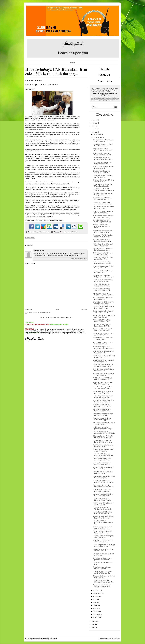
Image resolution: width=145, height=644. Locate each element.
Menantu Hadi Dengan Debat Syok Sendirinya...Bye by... (102, 388)
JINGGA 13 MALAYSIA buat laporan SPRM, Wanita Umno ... (103, 482)
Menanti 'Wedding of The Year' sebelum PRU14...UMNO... (103, 573)
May (95, 605)
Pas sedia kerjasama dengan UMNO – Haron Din (102, 568)
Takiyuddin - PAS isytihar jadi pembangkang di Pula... (102, 491)
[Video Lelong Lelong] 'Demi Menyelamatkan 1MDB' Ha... (102, 263)
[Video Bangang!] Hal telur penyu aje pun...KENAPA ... (104, 504)
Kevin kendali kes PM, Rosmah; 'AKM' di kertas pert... (103, 254)
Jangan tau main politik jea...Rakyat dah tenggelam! (103, 150)
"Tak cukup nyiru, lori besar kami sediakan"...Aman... (103, 446)
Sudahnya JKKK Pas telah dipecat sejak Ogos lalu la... (103, 537)
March (95, 611)
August (96, 596)
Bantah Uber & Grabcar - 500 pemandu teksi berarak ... (102, 559)
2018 (93, 123)
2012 (93, 627)
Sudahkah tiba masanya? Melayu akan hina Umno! (103, 181)
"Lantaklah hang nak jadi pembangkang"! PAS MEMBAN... (104, 433)
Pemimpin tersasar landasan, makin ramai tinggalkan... (102, 419)
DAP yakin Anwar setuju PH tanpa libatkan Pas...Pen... (103, 370)
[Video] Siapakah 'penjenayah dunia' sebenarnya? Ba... (103, 397)
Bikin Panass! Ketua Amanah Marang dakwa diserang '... (102, 410)
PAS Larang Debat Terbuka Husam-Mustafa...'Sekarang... (103, 486)
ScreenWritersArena (113, 639)
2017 (93, 126)
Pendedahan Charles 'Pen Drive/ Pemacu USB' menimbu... (103, 232)
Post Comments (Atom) (43, 313)
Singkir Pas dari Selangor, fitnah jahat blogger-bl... (103, 168)
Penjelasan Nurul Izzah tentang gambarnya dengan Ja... (103, 392)
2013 (93, 624)
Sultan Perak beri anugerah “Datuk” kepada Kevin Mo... (102, 221)
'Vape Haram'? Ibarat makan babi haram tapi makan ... (103, 208)
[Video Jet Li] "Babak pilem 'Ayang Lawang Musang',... (104, 357)
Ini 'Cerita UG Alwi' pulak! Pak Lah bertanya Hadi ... (103, 272)
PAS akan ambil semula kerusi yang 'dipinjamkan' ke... (102, 330)
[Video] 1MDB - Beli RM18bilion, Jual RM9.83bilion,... (103, 176)
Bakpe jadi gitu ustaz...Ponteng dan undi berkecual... (103, 541)
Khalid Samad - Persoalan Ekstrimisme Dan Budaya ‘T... (103, 154)
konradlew (55, 318)
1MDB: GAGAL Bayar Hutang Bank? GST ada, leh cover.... (102, 442)
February (96, 615)
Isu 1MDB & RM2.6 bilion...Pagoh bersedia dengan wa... (103, 145)
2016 (93, 129)
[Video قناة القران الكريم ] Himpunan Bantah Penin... (102, 499)
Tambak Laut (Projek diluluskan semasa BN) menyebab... (103, 236)
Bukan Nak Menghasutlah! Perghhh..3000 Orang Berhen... (103, 348)
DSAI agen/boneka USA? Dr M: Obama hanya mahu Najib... (103, 437)
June (95, 602)
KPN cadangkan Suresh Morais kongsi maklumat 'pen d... (103, 250)
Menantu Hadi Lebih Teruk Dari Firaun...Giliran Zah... (103, 473)
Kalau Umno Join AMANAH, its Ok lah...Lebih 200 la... (103, 352)
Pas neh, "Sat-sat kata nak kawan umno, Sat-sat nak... (104, 450)
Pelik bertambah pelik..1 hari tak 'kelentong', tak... (103, 339)
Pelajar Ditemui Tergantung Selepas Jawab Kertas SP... (102, 290)
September (97, 594)
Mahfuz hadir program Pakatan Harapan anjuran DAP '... (103, 415)
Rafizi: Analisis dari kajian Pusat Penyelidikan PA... (103, 299)
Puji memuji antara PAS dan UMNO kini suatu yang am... (104, 477)
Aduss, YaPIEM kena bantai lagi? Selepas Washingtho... (103, 468)
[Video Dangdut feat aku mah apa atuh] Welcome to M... (104, 546)
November (97, 138)
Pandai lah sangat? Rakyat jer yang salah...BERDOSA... (102, 528)
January (96, 617)
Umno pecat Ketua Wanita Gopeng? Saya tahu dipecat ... (103, 294)
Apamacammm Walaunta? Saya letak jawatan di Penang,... (103, 217)
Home (72, 63)
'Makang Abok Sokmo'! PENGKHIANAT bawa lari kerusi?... (101, 226)
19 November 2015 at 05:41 (79, 259)
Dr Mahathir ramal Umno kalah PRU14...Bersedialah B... (103, 185)
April (95, 608)
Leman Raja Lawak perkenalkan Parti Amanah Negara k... (103, 495)
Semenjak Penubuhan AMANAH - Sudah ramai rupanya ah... (103, 401)
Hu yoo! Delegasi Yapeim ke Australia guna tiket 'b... (102, 459)
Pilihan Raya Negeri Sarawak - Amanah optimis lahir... (102, 199)
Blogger (69, 318)
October (96, 591)
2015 (93, 132)
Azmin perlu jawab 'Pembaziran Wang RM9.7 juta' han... (103, 383)
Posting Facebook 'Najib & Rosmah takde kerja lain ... (102, 241)
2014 (93, 621)
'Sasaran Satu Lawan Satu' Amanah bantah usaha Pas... (103, 203)
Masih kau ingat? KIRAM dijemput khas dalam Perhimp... (104, 307)
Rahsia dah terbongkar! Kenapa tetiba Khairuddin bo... (103, 141)
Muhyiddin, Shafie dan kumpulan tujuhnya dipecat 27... (103, 361)
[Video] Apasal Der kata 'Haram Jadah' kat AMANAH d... (103, 334)
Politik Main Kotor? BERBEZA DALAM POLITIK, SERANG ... (102, 406)
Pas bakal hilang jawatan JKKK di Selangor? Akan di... (103, 267)
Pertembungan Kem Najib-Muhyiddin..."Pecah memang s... (103, 276)
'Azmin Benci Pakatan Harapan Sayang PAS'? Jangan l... (103, 194)
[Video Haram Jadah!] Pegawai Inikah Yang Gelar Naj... (103, 245)
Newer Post (29, 310)
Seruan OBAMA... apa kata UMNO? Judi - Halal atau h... (104, 316)
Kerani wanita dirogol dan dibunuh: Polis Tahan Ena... (104, 577)
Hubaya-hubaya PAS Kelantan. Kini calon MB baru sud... (103, 513)
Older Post (84, 310)
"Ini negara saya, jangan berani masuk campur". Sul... (103, 343)
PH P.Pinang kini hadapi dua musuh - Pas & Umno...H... (104, 424)
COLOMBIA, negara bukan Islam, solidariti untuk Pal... (103, 550)
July (95, 599)
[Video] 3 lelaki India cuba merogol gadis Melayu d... (102, 285)
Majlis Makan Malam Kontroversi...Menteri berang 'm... (103, 523)
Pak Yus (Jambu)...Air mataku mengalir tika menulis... (102, 163)
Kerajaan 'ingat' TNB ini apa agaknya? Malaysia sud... (101, 172)
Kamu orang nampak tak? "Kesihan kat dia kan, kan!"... (102, 508)
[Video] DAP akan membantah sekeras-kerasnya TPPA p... (103, 366)
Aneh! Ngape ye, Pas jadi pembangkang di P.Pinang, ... (103, 428)
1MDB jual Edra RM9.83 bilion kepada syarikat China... (102, 321)
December (97, 135)
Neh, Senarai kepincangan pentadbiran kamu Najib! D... (103, 159)
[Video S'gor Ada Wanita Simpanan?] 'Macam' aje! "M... (103, 581)
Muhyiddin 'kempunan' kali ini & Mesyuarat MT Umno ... (103, 281)
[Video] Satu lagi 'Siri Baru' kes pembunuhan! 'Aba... (103, 258)
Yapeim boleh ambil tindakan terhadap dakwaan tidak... (102, 586)
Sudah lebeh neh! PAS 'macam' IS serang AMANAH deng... (104, 303)
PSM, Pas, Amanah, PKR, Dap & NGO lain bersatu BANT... (103, 379)
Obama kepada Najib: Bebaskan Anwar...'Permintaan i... (103, 312)
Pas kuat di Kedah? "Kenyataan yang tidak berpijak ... (103, 212)
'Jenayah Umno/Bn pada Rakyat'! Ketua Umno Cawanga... (104, 517)
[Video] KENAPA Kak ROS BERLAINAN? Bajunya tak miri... (103, 455)
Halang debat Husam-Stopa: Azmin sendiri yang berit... (102, 464)
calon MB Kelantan (73, 232)
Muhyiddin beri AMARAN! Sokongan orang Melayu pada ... (104, 190)
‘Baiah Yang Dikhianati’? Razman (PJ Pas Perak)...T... (103, 374)
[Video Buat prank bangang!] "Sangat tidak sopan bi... (102, 532)
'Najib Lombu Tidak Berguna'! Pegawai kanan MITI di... (102, 325)
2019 (93, 120)
